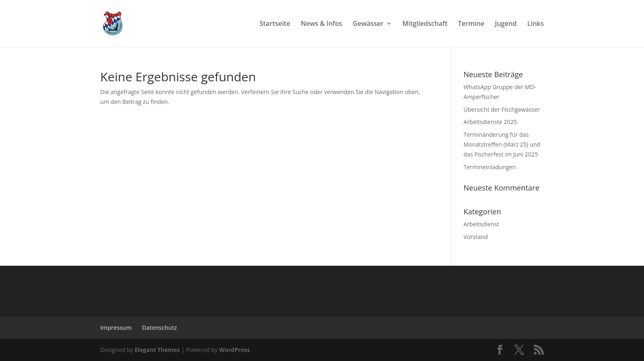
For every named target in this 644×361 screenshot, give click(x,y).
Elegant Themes (157, 350)
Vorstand (476, 237)
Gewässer (368, 24)
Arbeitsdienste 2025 (490, 122)
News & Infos (321, 24)
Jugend (506, 24)
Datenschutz (160, 328)
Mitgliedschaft (425, 24)
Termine (471, 24)
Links (536, 24)
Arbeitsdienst (481, 224)
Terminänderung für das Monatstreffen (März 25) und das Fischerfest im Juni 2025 (502, 144)
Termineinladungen (490, 167)
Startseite (275, 24)
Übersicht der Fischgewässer (502, 109)
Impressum (116, 328)
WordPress (234, 350)
